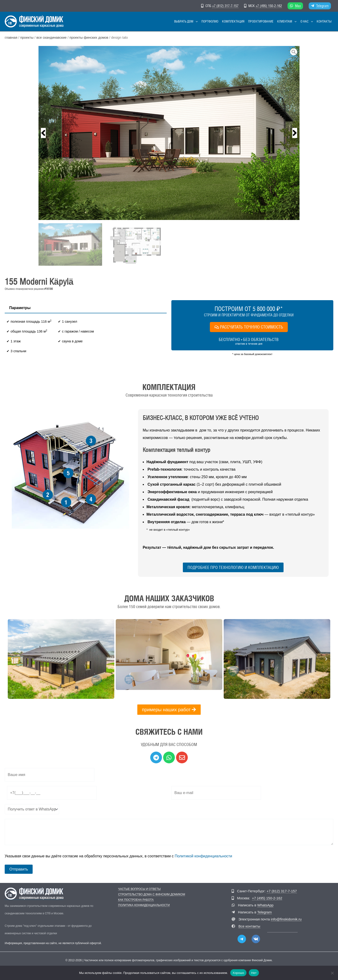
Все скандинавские (52, 38)
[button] (196, 21)
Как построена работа (136, 900)
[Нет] (332, 973)
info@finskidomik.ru (286, 919)
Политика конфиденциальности (144, 905)
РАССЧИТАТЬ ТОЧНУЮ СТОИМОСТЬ (249, 327)
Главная (11, 38)
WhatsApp (265, 905)
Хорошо (238, 973)
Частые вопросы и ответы (139, 889)
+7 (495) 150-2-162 (269, 6)
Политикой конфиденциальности (203, 856)
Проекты (27, 38)
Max (298, 6)
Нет (254, 973)
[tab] (20, 308)
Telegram (322, 6)
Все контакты (249, 926)
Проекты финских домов (89, 38)
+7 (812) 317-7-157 (225, 6)
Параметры (20, 308)
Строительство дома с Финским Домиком (152, 895)
